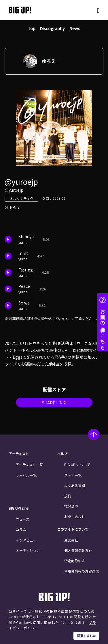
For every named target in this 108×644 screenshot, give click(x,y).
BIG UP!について (77, 464)
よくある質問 (75, 485)
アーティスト (19, 454)
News (75, 28)
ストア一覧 (73, 475)
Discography (52, 28)
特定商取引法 (75, 561)
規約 (68, 496)
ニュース (23, 519)
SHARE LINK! (54, 403)
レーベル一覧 (26, 475)
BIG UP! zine (19, 508)
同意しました (86, 636)
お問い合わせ (75, 516)
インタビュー (26, 540)
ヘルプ (62, 454)
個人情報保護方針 (78, 550)
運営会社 (71, 540)
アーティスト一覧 (29, 464)
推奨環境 (71, 506)
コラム (21, 529)
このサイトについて (73, 529)
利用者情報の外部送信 (82, 571)
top (32, 28)
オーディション (28, 550)
